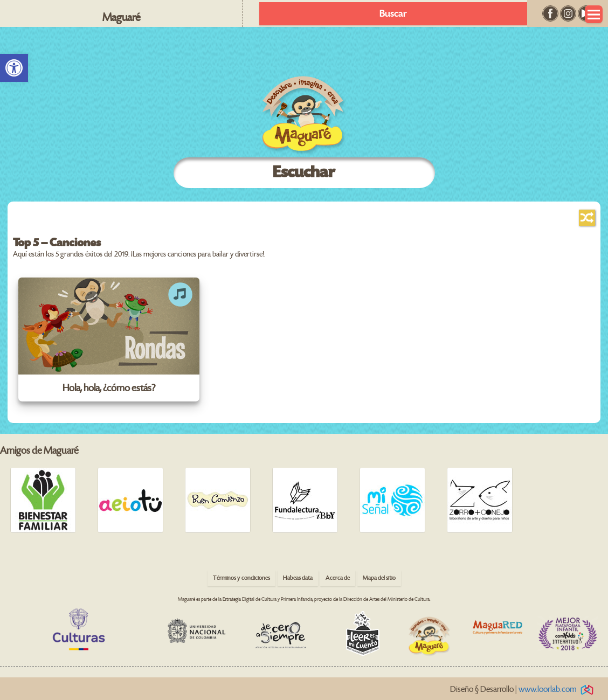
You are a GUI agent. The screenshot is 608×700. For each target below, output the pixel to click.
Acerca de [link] (338, 578)
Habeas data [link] (298, 578)
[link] (14, 68)
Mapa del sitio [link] (379, 578)
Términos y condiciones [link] (241, 578)
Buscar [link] (393, 14)
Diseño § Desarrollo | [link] (524, 689)
